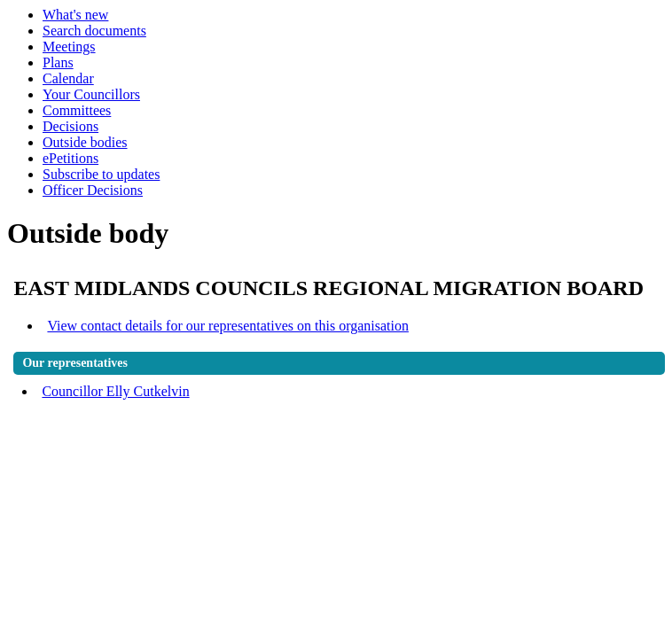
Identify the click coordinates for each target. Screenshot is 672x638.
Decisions (70, 126)
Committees (77, 110)
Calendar (68, 78)
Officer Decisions (93, 190)
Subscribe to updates (101, 174)
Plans (58, 62)
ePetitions (70, 158)
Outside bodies (85, 142)
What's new (75, 15)
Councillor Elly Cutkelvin (115, 391)
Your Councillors (91, 94)
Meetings (69, 47)
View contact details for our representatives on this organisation (228, 326)
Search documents (94, 31)
